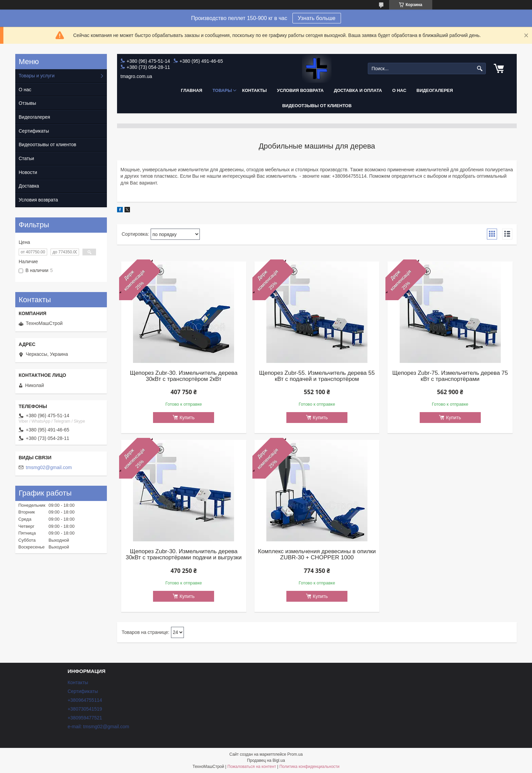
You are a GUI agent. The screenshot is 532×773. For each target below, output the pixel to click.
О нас (399, 90)
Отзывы (27, 103)
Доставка (29, 186)
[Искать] (480, 69)
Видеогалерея (435, 90)
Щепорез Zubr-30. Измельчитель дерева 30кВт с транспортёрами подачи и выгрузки (184, 555)
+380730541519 (85, 709)
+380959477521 (85, 718)
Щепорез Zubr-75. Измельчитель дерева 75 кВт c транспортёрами (450, 376)
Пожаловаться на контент (252, 767)
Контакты (254, 90)
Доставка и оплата (358, 90)
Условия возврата (300, 90)
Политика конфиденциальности (309, 767)
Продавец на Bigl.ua (266, 760)
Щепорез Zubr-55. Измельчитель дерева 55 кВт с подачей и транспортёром (317, 376)
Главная (192, 90)
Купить (187, 418)
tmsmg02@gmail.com (49, 467)
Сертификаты (34, 131)
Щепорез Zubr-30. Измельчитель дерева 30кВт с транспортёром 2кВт (184, 376)
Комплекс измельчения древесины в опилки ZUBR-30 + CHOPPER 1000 (317, 555)
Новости (28, 172)
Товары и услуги (37, 76)
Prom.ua (295, 754)
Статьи (26, 158)
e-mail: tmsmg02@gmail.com (98, 727)
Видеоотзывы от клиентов (317, 106)
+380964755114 (85, 700)
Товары (222, 90)
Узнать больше (317, 18)
